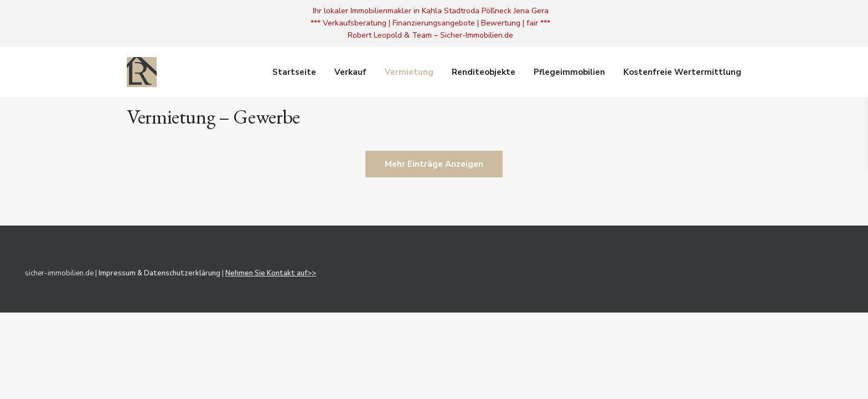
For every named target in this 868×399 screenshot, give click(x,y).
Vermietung (409, 72)
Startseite (294, 72)
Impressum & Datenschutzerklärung (159, 273)
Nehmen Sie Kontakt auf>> (271, 273)
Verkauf (350, 72)
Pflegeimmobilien (569, 72)
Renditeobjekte (484, 72)
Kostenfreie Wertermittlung (682, 72)
